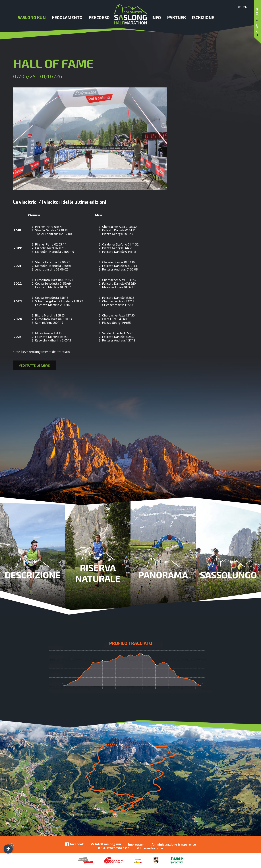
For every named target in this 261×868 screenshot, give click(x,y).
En (245, 7)
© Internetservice (150, 848)
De (239, 7)
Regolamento (67, 17)
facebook (74, 844)
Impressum (136, 844)
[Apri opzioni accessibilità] (8, 849)
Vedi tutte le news (34, 365)
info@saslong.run (106, 844)
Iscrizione (203, 17)
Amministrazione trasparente (174, 844)
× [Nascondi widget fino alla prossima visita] (12, 845)
